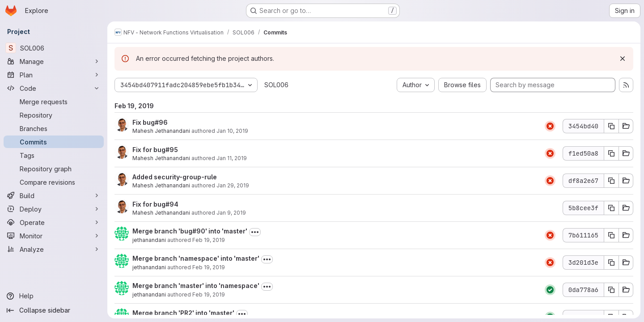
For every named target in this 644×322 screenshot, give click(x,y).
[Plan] (54, 75)
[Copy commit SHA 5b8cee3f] (611, 208)
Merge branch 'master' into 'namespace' (196, 286)
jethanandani (149, 240)
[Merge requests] (54, 102)
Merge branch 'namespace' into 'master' (196, 258)
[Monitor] (54, 236)
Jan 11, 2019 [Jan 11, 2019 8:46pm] (232, 158)
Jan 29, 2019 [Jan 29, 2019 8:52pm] (233, 185)
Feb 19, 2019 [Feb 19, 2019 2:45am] (209, 294)
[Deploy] (54, 209)
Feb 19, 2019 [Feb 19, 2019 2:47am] (209, 267)
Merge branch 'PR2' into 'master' (183, 313)
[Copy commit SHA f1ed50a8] (611, 153)
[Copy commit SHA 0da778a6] (611, 290)
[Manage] (54, 61)
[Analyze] (54, 249)
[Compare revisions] (54, 182)
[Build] (54, 195)
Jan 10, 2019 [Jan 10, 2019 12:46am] (232, 131)
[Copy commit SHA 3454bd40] (611, 126)
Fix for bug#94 (155, 204)
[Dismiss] (623, 59)
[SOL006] (54, 48)
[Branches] (54, 128)
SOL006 (276, 85)
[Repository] (54, 115)
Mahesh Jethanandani (161, 131)
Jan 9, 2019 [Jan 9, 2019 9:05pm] (231, 213)
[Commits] (54, 142)
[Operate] (54, 222)
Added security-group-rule (175, 177)
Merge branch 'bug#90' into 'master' (190, 231)
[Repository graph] (54, 169)
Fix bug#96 (150, 122)
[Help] (54, 296)
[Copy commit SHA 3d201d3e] (611, 263)
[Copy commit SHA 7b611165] (611, 235)
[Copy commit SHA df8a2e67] (611, 181)
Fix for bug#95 (155, 150)
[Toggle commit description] (255, 232)
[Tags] (54, 155)
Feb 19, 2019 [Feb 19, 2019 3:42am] (209, 240)
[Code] (54, 88)
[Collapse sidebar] (54, 310)
